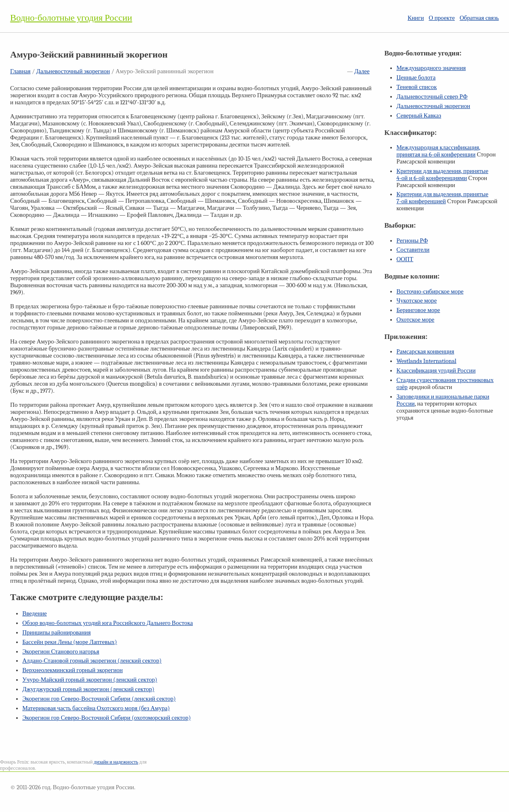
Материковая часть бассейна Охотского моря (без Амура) (96, 708)
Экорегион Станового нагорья (61, 652)
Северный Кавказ (419, 116)
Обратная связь (479, 18)
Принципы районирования (56, 633)
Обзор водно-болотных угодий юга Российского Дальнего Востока (108, 623)
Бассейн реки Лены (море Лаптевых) (70, 642)
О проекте (442, 18)
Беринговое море (418, 310)
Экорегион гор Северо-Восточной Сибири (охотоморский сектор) (107, 718)
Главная (20, 71)
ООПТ (405, 259)
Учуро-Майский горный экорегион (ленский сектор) (90, 680)
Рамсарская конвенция (425, 352)
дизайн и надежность (116, 762)
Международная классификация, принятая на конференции (438, 151)
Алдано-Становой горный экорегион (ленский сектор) (92, 661)
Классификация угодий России (436, 371)
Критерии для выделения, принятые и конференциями (442, 175)
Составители (413, 250)
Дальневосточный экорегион (73, 71)
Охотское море (415, 320)
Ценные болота (416, 78)
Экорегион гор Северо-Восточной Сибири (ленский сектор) (99, 699)
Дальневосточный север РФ (432, 97)
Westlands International (426, 361)
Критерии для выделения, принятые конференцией (442, 198)
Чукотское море (417, 301)
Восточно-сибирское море (430, 292)
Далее (362, 71)
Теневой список (417, 87)
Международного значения (431, 68)
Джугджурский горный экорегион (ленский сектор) (88, 689)
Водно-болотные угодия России (71, 18)
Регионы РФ (412, 241)
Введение (35, 614)
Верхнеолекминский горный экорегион (73, 670)
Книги (416, 18)
